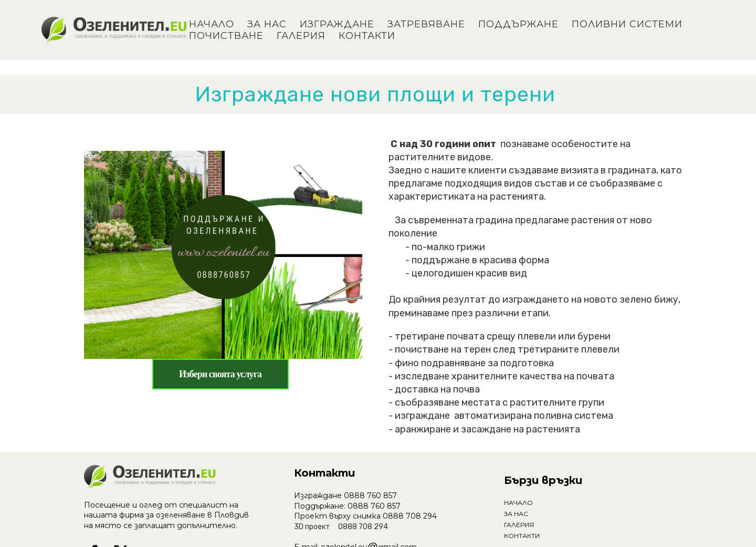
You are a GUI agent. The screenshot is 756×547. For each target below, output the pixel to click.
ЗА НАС (267, 24)
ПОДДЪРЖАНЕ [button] (518, 24)
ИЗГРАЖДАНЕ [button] (337, 24)
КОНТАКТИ (367, 36)
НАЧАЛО (212, 24)
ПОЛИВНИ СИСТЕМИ (627, 24)
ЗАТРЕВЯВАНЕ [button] (426, 24)
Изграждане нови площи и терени (378, 94)
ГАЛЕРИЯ (301, 36)
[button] (221, 374)
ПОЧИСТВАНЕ (226, 36)
